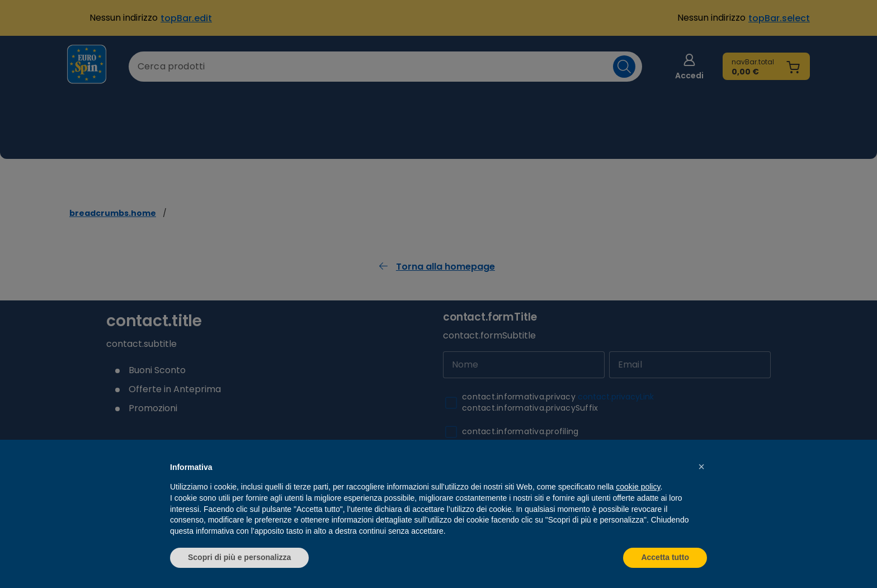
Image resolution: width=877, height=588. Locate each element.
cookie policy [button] (638, 487)
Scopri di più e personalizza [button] (239, 557)
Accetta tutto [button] (665, 557)
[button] (701, 467)
